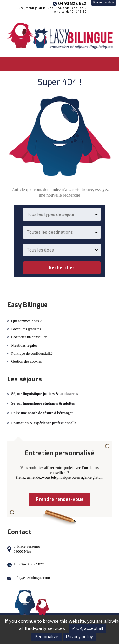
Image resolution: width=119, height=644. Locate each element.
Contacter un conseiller (29, 337)
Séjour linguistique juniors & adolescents (45, 394)
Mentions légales (24, 345)
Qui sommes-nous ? (26, 321)
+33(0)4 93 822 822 (29, 564)
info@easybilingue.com (32, 578)
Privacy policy (79, 637)
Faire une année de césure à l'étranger (42, 413)
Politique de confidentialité (32, 354)
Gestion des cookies (27, 361)
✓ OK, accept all (87, 628)
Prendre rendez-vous (60, 499)
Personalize (46, 637)
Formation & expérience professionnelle (44, 423)
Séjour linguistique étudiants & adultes (43, 403)
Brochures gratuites (26, 329)
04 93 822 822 (72, 3)
